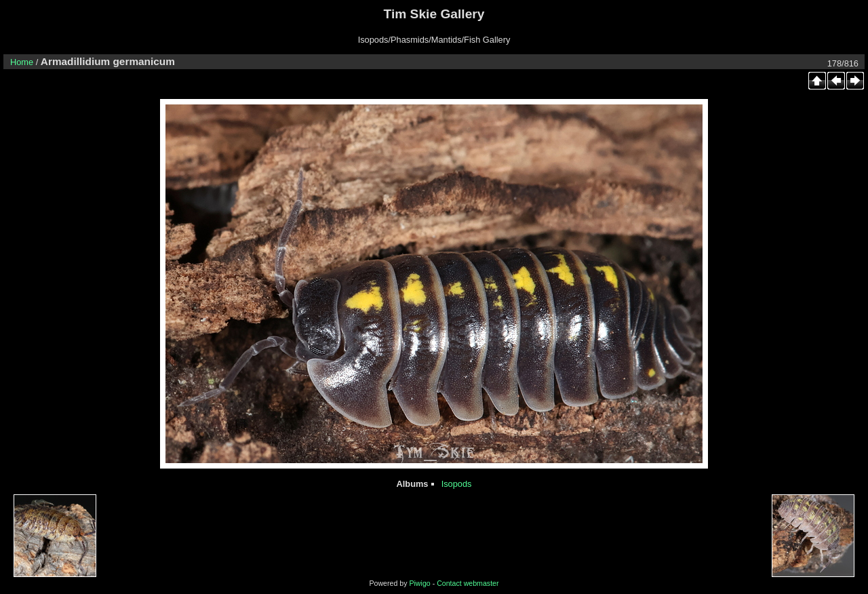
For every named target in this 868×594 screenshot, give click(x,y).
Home (22, 62)
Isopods (457, 484)
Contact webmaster (468, 583)
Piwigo (419, 583)
